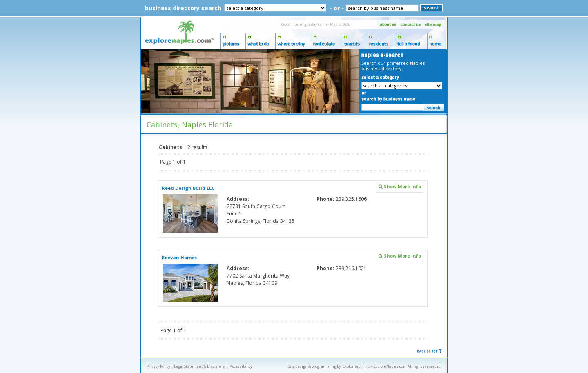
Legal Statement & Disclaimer (200, 366)
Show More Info (400, 186)
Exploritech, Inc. (356, 366)
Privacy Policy (158, 366)
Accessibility (241, 366)
